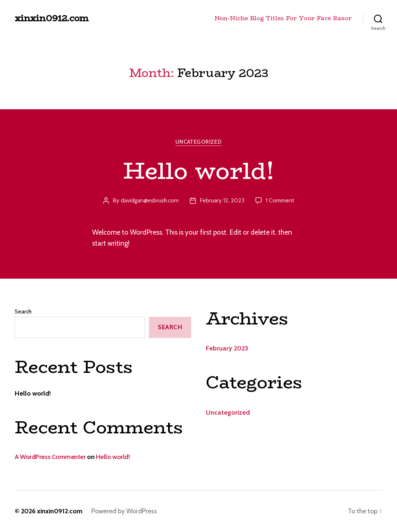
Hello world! (199, 171)
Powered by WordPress (124, 511)
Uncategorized (198, 142)
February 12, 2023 (222, 200)
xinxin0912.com (52, 18)
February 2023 (227, 348)
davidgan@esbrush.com (150, 200)
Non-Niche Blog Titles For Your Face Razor (283, 18)
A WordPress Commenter (50, 457)
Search (23, 311)
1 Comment (280, 200)
